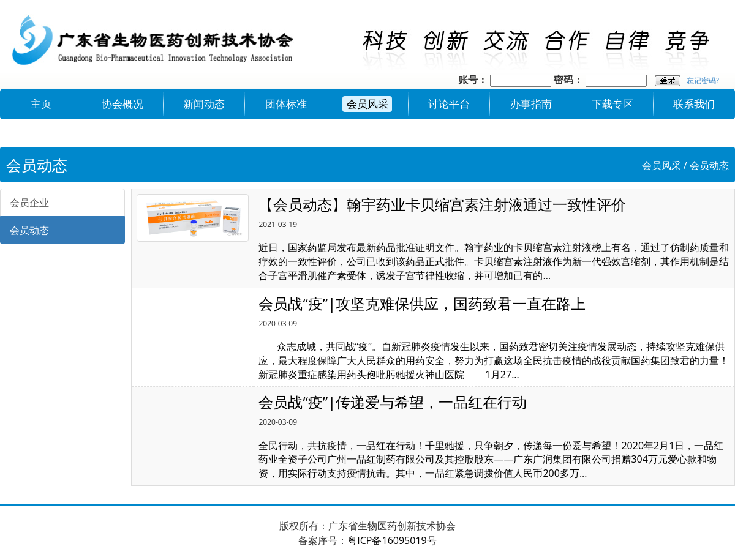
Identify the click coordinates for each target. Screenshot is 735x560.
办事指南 (531, 104)
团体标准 (286, 104)
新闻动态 (204, 104)
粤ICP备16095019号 (392, 540)
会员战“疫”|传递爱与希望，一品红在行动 (393, 402)
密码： (568, 80)
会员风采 (367, 104)
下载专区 (612, 104)
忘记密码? (703, 80)
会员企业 (29, 203)
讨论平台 (449, 104)
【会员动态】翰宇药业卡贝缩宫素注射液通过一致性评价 (442, 204)
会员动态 (709, 165)
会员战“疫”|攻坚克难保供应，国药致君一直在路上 (422, 303)
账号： (473, 80)
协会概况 (123, 104)
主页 (41, 104)
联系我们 (694, 104)
